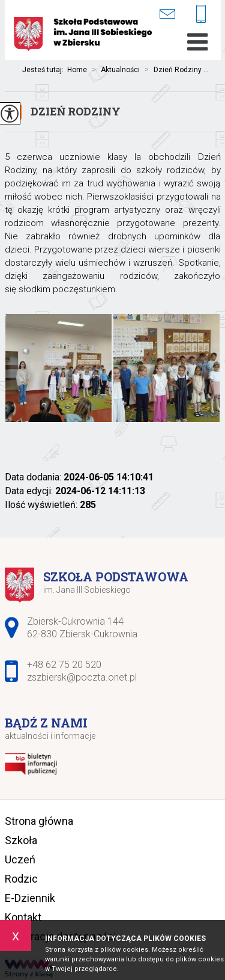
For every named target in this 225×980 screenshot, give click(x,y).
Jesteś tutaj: (45, 70)
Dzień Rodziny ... (174, 70)
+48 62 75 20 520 (201, 15)
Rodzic (21, 879)
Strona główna (39, 821)
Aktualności (113, 70)
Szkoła (21, 840)
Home (77, 70)
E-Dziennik (30, 898)
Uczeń (20, 859)
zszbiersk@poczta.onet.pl (167, 14)
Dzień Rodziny (76, 111)
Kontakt (23, 917)
